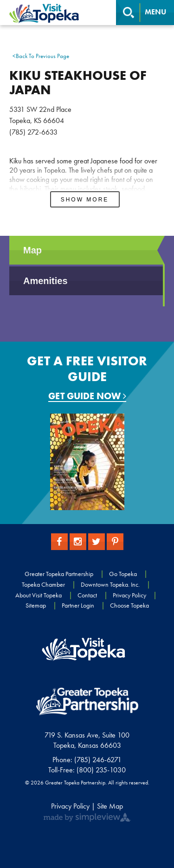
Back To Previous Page (41, 56)
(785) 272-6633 (33, 132)
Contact (87, 595)
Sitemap (36, 605)
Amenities (45, 281)
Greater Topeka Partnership (59, 574)
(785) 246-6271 (98, 760)
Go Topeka (123, 574)
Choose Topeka (129, 605)
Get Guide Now (87, 396)
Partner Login (78, 605)
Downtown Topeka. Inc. (110, 584)
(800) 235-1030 (101, 770)
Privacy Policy (129, 595)
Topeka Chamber (43, 584)
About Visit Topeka (39, 595)
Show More (85, 200)
